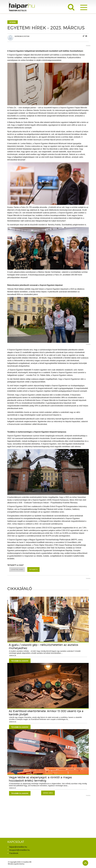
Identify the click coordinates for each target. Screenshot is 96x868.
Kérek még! (48, 793)
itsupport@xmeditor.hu (20, 850)
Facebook (14, 853)
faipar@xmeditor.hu (18, 847)
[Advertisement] (48, 813)
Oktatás (13, 22)
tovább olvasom (20, 661)
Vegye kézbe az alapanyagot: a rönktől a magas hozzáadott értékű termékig (40, 779)
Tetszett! (33, 569)
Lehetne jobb (17, 569)
